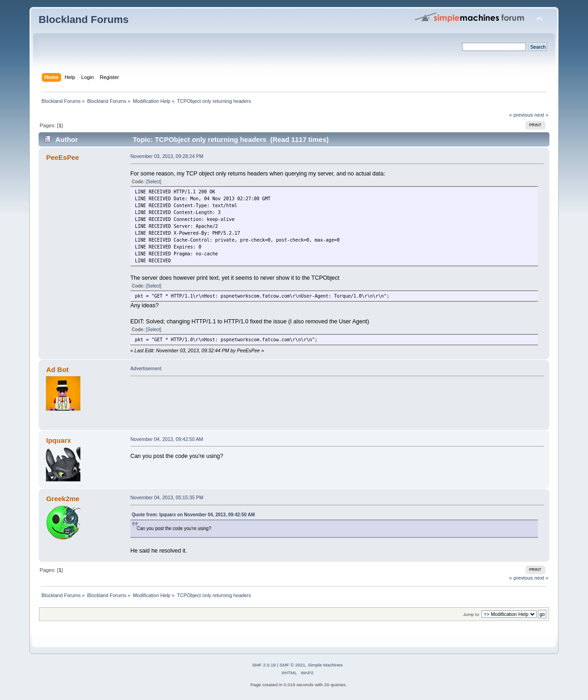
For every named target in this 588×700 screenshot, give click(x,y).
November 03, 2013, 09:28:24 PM (167, 156)
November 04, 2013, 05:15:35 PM (167, 497)
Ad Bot (57, 370)
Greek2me (62, 499)
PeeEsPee (62, 157)
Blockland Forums (84, 20)
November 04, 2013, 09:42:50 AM (167, 439)
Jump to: (472, 614)
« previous (521, 115)
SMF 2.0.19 (264, 665)
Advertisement (146, 368)
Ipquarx (58, 440)
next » (541, 115)
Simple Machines (325, 665)
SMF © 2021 (293, 665)
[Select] (154, 182)
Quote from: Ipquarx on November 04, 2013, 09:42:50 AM (193, 515)
